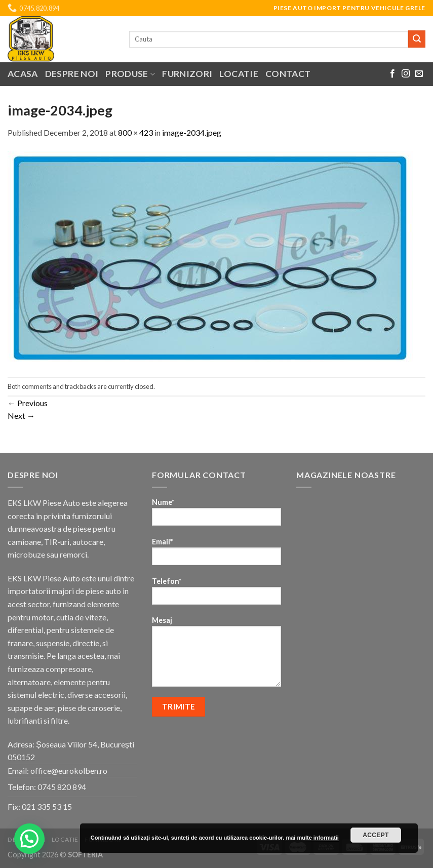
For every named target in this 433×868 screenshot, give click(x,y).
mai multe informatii (312, 838)
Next (21, 416)
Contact (288, 74)
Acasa (23, 74)
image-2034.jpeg (192, 132)
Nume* (216, 515)
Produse (130, 74)
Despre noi (72, 74)
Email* (216, 555)
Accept (376, 835)
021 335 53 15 (47, 806)
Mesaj (216, 655)
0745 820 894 (62, 787)
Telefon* (216, 594)
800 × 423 (135, 132)
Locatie (239, 74)
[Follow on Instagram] (406, 74)
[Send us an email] (419, 74)
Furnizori (187, 74)
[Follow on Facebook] (392, 74)
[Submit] (417, 39)
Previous (28, 403)
